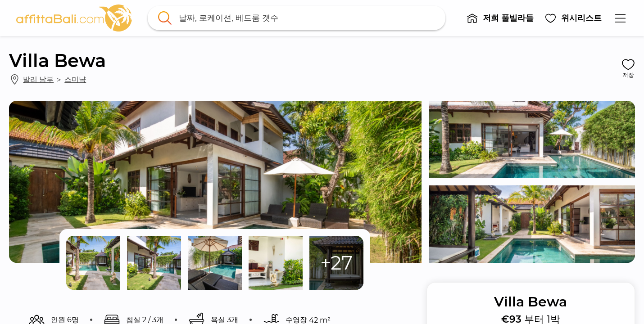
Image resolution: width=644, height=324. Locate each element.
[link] (74, 18)
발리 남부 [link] (38, 79)
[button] (500, 18)
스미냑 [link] (75, 79)
